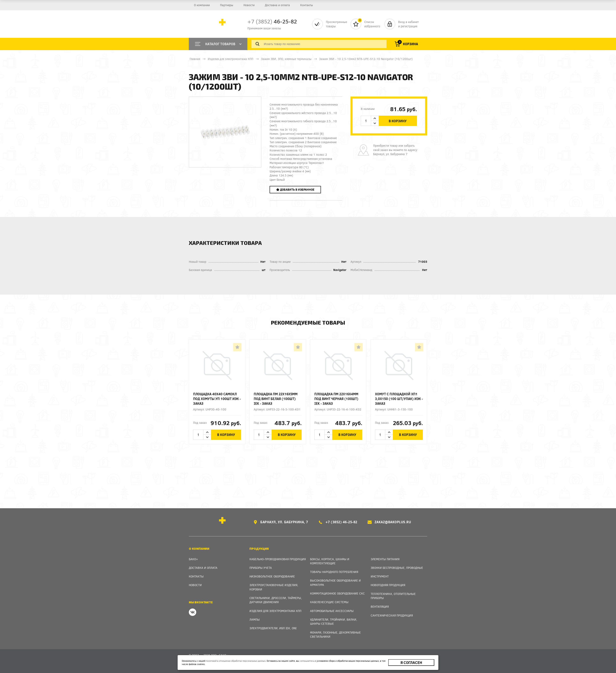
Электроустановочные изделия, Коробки (274, 587)
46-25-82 (272, 21)
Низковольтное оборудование (272, 576)
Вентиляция (380, 607)
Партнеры (227, 5)
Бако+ (193, 559)
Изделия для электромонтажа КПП (231, 59)
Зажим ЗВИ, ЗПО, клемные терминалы (286, 59)
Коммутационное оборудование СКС (337, 593)
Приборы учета (261, 568)
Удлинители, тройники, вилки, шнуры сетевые (334, 622)
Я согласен (411, 663)
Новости (249, 5)
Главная (195, 59)
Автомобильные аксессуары (332, 611)
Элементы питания (385, 559)
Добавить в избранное (295, 190)
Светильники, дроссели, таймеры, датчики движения (276, 600)
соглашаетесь (307, 661)
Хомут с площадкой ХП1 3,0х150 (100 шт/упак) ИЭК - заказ (399, 399)
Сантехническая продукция (392, 615)
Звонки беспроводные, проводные (397, 568)
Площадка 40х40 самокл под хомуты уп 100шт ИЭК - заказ (217, 399)
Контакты (307, 5)
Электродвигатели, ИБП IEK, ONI (273, 628)
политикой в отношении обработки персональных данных (236, 661)
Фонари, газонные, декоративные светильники (335, 634)
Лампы (255, 619)
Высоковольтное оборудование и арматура (335, 583)
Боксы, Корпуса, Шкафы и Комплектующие (330, 561)
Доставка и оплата (277, 5)
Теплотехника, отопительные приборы (393, 596)
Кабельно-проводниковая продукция (278, 559)
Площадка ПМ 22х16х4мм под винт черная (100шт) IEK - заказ (336, 399)
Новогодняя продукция (388, 585)
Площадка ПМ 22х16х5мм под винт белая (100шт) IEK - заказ (276, 399)
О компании (202, 5)
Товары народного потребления (334, 572)
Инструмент (380, 576)
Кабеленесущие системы (329, 602)
